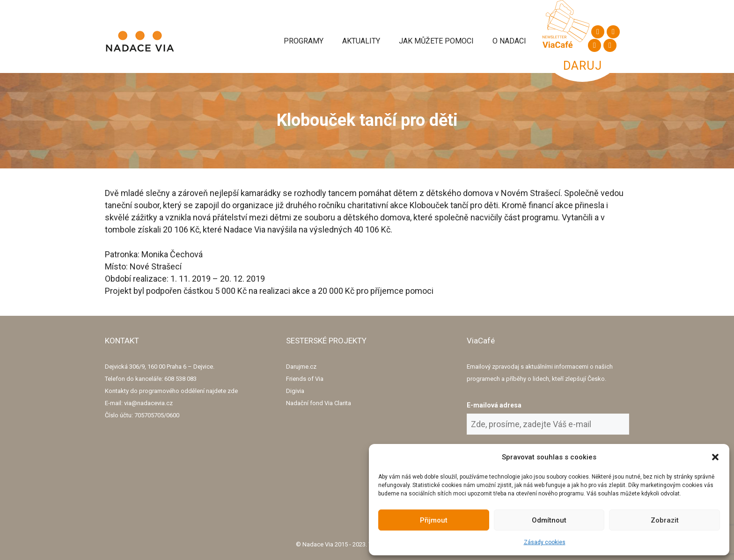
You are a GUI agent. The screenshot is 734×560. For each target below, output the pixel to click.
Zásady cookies (545, 542)
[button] (715, 457)
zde (233, 391)
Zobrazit (665, 520)
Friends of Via (305, 379)
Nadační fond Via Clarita (319, 403)
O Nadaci (509, 41)
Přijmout (434, 520)
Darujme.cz (301, 367)
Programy (304, 41)
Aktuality (361, 41)
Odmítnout (549, 520)
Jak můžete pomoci (436, 41)
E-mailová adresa (494, 405)
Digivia (295, 391)
